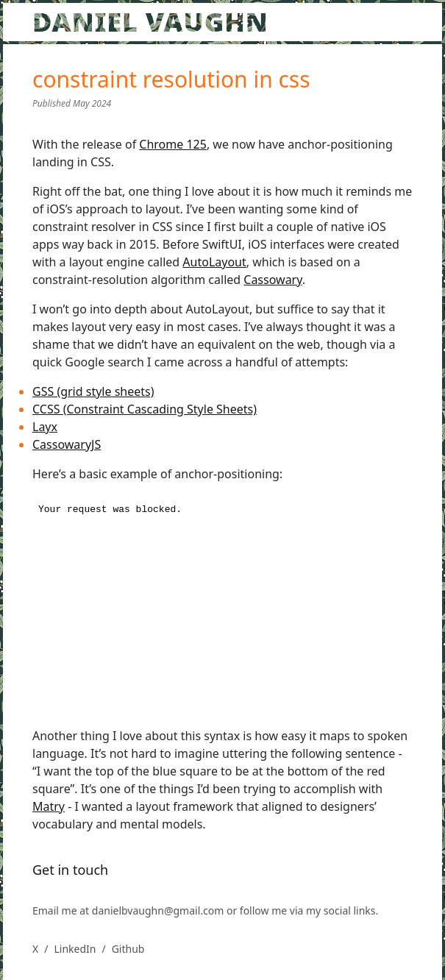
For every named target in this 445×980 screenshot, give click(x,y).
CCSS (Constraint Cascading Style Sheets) (145, 409)
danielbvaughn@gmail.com (159, 910)
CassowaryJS (67, 444)
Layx (45, 427)
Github (128, 949)
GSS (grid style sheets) (93, 391)
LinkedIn (75, 949)
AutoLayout (214, 262)
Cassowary (273, 280)
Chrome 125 (173, 144)
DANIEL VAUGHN (150, 22)
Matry (49, 806)
